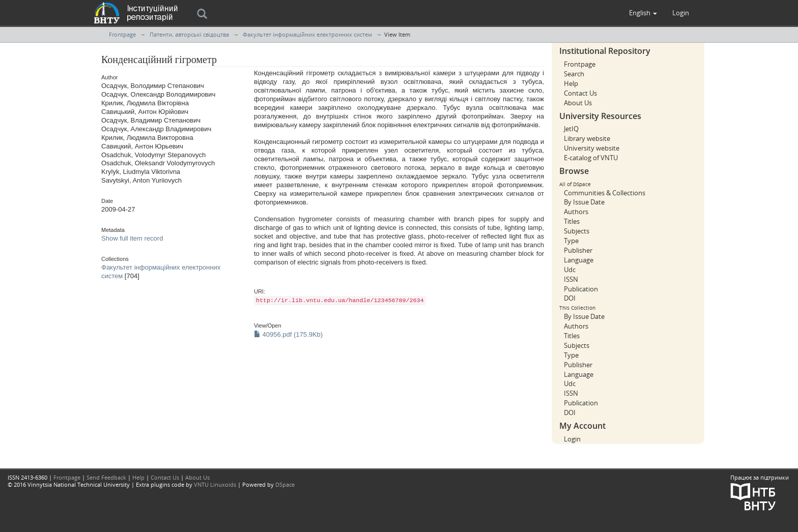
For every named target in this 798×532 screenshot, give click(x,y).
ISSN (571, 279)
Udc (570, 270)
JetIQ (571, 129)
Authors (576, 212)
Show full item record (132, 238)
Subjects (577, 231)
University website (592, 148)
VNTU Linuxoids (215, 484)
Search (574, 74)
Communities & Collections (605, 193)
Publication (581, 289)
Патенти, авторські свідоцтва (189, 34)
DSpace (285, 484)
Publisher (578, 250)
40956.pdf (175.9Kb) (288, 334)
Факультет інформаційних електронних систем (307, 34)
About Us (578, 103)
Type (571, 241)
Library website (587, 138)
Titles (572, 221)
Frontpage (122, 34)
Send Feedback (106, 477)
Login (572, 439)
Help (571, 83)
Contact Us (580, 93)
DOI (570, 298)
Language (579, 260)
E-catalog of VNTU (591, 158)
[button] (643, 13)
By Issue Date (584, 202)
